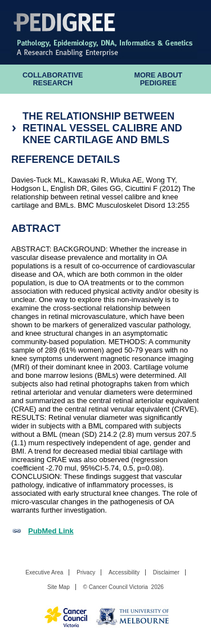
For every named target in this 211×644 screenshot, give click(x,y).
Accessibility (124, 572)
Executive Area (44, 572)
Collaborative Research (53, 79)
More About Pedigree (158, 79)
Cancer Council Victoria (118, 587)
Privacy (86, 572)
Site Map (59, 587)
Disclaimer (166, 572)
